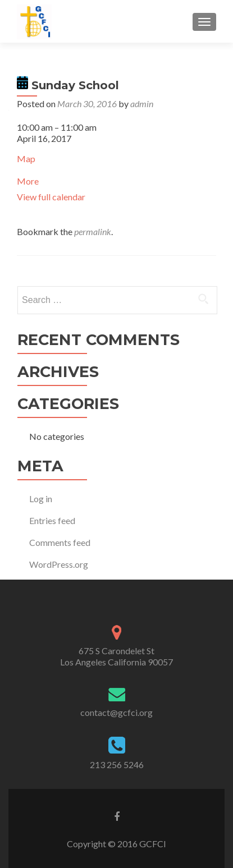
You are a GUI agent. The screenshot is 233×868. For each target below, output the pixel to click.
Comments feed (60, 542)
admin (142, 104)
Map (26, 159)
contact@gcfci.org (116, 712)
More (28, 181)
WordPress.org (59, 564)
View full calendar (51, 197)
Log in (41, 499)
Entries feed (52, 520)
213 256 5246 (117, 764)
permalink (93, 231)
